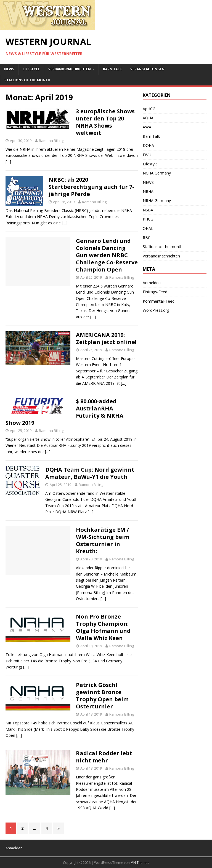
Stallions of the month (27, 80)
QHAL (148, 228)
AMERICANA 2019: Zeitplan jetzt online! (106, 338)
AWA (147, 127)
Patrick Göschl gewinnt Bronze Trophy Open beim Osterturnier (102, 696)
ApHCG (149, 109)
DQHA (148, 145)
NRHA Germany (157, 201)
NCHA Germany (157, 173)
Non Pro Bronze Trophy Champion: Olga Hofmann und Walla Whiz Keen (103, 627)
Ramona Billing (51, 141)
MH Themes (140, 863)
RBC (147, 237)
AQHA (148, 118)
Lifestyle (31, 69)
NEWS (9, 69)
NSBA (148, 210)
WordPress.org (156, 310)
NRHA (148, 191)
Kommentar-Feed (159, 301)
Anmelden (152, 283)
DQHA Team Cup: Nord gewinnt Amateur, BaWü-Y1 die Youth (90, 473)
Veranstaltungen (147, 69)
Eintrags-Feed (155, 292)
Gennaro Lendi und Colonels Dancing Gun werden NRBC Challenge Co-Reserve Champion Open (107, 255)
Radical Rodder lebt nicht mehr (104, 757)
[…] (8, 162)
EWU (147, 155)
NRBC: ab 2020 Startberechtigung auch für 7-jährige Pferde (91, 187)
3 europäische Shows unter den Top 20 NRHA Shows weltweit (105, 122)
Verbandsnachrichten (70, 69)
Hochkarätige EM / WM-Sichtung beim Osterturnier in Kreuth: (103, 540)
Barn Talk (112, 69)
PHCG (148, 219)
